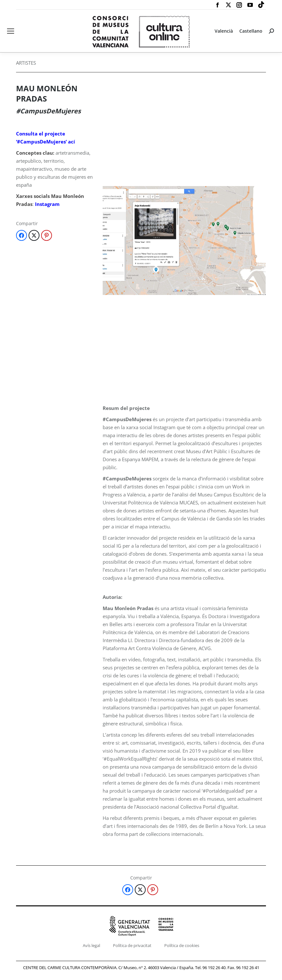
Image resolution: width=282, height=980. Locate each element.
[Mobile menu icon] (11, 31)
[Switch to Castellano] (251, 31)
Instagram (47, 204)
